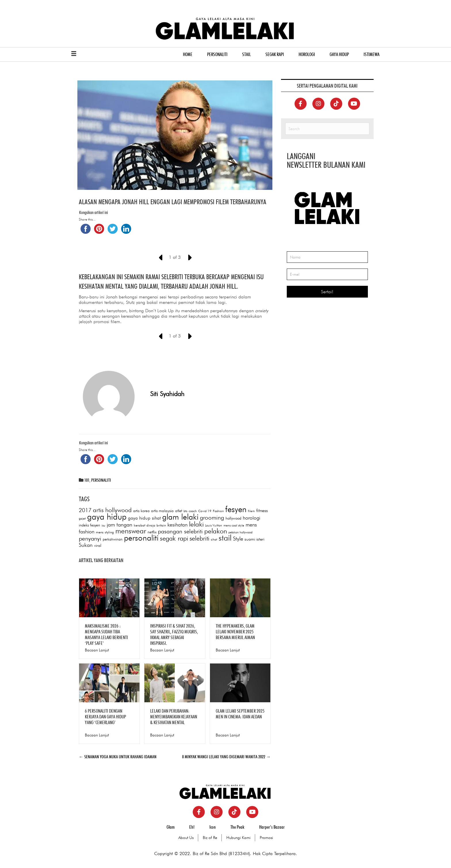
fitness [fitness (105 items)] (262, 511)
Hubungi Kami (238, 838)
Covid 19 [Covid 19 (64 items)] (205, 511)
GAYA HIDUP (339, 55)
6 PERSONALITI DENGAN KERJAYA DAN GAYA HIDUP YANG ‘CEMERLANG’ (105, 717)
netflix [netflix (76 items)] (152, 532)
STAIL (246, 55)
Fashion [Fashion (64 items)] (218, 511)
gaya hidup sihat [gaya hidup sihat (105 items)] (144, 518)
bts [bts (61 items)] (185, 511)
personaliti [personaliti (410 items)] (141, 538)
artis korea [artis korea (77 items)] (141, 511)
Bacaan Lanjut (97, 650)
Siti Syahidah (167, 394)
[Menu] (74, 54)
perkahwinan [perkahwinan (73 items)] (113, 540)
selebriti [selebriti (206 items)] (199, 539)
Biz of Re (210, 838)
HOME (188, 55)
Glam (171, 827)
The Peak (237, 827)
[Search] (327, 129)
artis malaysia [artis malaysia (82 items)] (162, 511)
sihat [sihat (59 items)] (214, 540)
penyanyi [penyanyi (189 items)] (90, 539)
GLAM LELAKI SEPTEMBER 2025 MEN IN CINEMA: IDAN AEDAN (240, 714)
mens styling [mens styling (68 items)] (105, 532)
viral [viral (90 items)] (98, 546)
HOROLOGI (307, 55)
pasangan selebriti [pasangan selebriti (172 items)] (180, 532)
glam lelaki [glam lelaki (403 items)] (180, 517)
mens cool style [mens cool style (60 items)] (234, 526)
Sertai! (327, 292)
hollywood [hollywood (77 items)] (233, 518)
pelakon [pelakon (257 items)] (216, 531)
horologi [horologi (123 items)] (252, 518)
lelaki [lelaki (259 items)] (196, 524)
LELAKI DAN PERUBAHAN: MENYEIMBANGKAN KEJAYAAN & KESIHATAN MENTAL (174, 717)
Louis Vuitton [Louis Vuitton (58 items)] (214, 526)
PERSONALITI (217, 55)
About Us (186, 838)
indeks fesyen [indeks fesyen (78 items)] (89, 525)
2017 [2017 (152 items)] (85, 511)
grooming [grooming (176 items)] (212, 518)
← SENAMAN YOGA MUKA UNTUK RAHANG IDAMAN (118, 757)
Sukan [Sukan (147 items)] (86, 545)
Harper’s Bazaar (272, 827)
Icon (213, 827)
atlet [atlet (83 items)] (179, 511)
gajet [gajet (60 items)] (82, 519)
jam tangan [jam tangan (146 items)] (120, 525)
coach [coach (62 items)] (193, 511)
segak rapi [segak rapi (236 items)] (174, 538)
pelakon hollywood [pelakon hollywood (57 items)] (240, 533)
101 (87, 480)
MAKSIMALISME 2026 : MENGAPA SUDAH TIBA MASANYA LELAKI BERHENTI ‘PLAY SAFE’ (106, 635)
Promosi (266, 838)
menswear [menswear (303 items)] (131, 531)
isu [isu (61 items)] (103, 526)
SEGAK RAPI (275, 55)
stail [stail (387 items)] (225, 538)
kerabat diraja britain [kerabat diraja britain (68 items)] (150, 525)
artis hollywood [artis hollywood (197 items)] (112, 510)
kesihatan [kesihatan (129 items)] (177, 525)
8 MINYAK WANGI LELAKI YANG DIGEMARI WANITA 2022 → (226, 757)
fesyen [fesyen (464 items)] (236, 509)
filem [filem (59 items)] (251, 511)
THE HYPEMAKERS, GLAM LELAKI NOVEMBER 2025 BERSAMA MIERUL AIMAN (235, 632)
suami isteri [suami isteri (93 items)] (254, 539)
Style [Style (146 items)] (238, 539)
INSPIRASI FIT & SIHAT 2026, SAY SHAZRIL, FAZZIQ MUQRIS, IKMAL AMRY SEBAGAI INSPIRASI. (174, 635)
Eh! (192, 827)
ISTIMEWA (371, 55)
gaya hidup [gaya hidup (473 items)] (107, 517)
